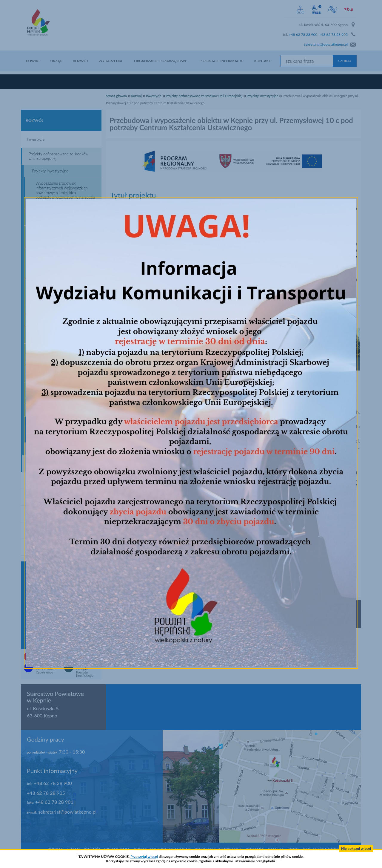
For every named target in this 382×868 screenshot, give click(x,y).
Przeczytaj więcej (144, 856)
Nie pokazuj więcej (356, 848)
